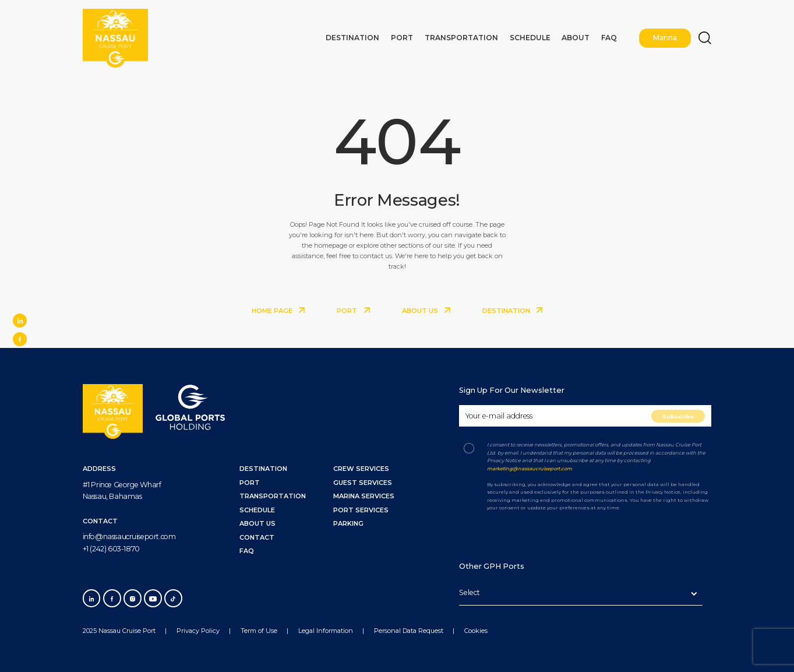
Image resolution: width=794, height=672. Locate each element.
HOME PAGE (278, 311)
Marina (666, 36)
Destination (375, 36)
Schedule (539, 36)
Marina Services (364, 496)
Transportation (476, 36)
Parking (348, 523)
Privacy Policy (198, 631)
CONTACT (257, 537)
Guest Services (363, 483)
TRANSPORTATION (273, 496)
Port (421, 36)
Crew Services (361, 469)
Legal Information (326, 631)
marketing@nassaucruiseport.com (530, 469)
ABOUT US (426, 311)
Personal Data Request (409, 631)
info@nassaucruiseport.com (129, 536)
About (580, 36)
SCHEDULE (257, 510)
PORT (353, 311)
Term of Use (259, 631)
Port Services (361, 510)
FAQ (611, 36)
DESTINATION (512, 311)
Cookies (476, 631)
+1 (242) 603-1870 (111, 549)
